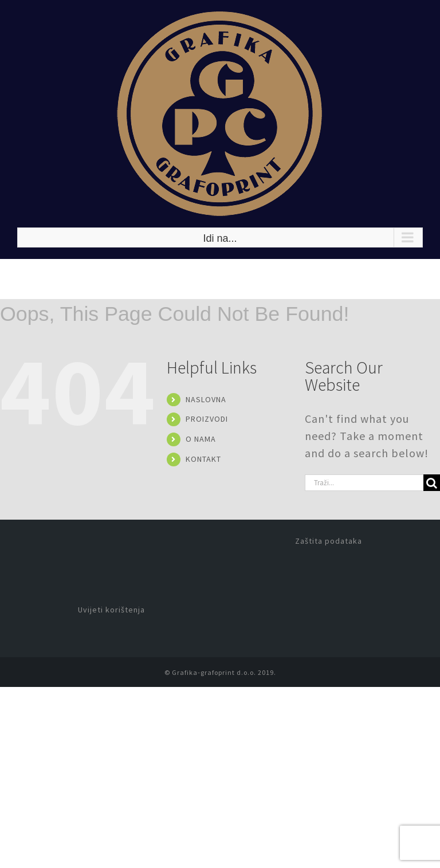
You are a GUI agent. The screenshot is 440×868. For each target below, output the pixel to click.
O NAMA (201, 439)
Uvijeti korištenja (111, 610)
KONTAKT (203, 459)
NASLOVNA (206, 399)
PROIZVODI (207, 419)
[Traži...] (364, 483)
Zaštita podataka (329, 541)
